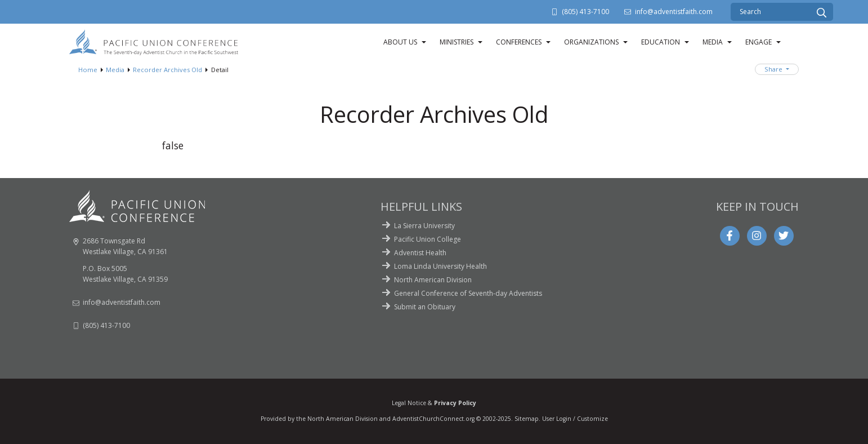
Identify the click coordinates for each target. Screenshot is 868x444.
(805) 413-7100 (585, 12)
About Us (400, 42)
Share (774, 69)
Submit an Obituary (425, 307)
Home (88, 70)
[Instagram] (757, 236)
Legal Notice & (434, 403)
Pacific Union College (428, 239)
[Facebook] (730, 236)
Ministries (457, 42)
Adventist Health (420, 253)
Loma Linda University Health (440, 266)
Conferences (519, 42)
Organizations (591, 42)
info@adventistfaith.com (674, 12)
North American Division (433, 280)
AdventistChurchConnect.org (433, 419)
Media (713, 42)
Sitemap (527, 419)
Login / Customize (582, 419)
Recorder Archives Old (167, 70)
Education (661, 42)
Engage (759, 42)
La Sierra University (424, 226)
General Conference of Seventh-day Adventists (468, 293)
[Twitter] (784, 236)
